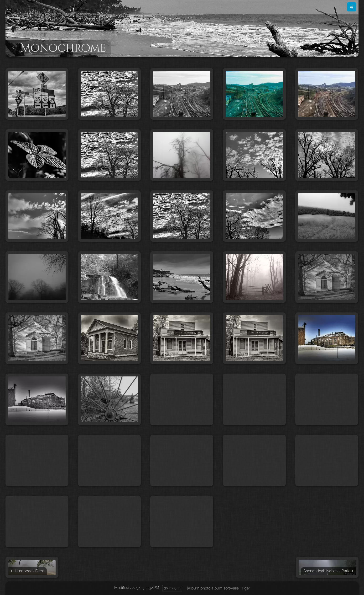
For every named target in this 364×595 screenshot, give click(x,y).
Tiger (246, 588)
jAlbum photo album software (213, 588)
